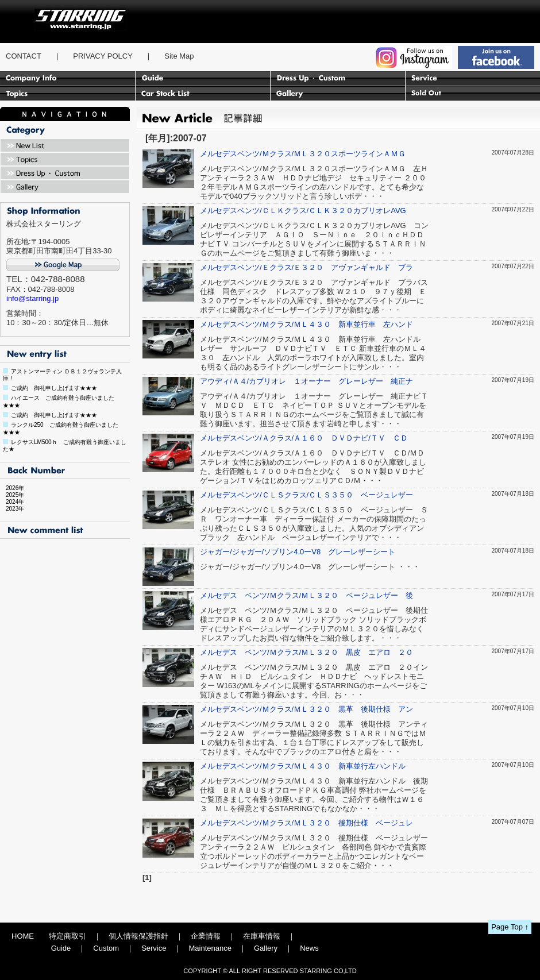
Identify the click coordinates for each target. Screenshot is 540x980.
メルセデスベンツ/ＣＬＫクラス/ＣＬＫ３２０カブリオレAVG (303, 211)
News (309, 948)
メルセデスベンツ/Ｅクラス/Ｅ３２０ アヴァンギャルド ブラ (306, 267)
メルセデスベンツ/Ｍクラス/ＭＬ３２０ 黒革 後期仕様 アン (306, 709)
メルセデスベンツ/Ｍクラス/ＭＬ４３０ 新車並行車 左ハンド (306, 324)
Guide (61, 948)
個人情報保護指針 (138, 936)
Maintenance (210, 948)
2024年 (12, 502)
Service (154, 948)
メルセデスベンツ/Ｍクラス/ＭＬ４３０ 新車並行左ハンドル (306, 766)
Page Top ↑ (510, 927)
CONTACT (24, 56)
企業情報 (206, 936)
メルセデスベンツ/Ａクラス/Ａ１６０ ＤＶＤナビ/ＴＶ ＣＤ (304, 438)
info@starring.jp (32, 298)
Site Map (179, 56)
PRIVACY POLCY (103, 56)
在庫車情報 (262, 936)
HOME (23, 936)
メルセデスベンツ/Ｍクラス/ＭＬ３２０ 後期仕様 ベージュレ (306, 823)
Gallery (266, 948)
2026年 (12, 488)
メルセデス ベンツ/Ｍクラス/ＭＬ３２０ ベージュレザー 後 (306, 595)
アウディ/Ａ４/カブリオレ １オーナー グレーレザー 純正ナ (306, 381)
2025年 (12, 495)
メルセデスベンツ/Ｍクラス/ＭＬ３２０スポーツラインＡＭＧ (306, 154)
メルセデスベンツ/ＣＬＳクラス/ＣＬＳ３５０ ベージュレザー (306, 495)
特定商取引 (67, 936)
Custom (106, 948)
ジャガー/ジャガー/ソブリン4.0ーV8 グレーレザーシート (298, 552)
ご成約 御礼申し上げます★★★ (54, 388)
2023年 (12, 509)
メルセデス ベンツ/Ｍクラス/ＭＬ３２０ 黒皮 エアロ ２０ (306, 652)
